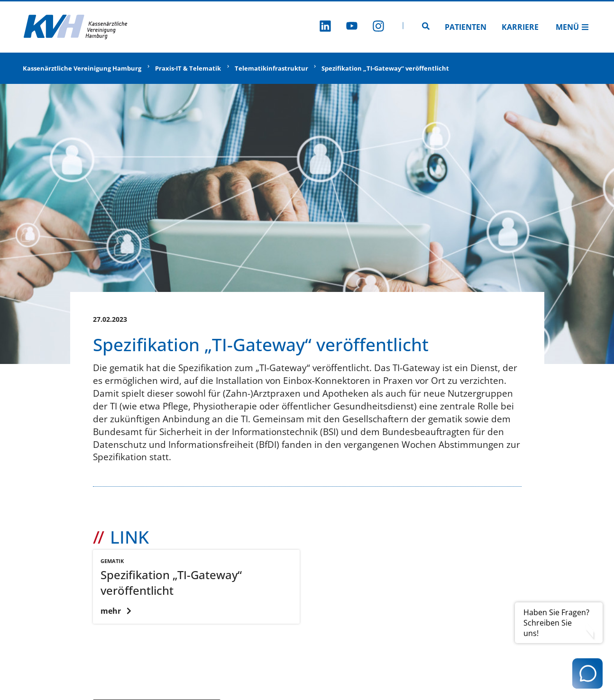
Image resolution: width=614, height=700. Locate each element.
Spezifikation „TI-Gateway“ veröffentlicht (385, 68)
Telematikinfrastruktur (271, 68)
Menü (572, 27)
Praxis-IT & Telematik (188, 68)
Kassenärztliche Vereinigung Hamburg (82, 68)
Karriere (520, 27)
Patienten (466, 27)
